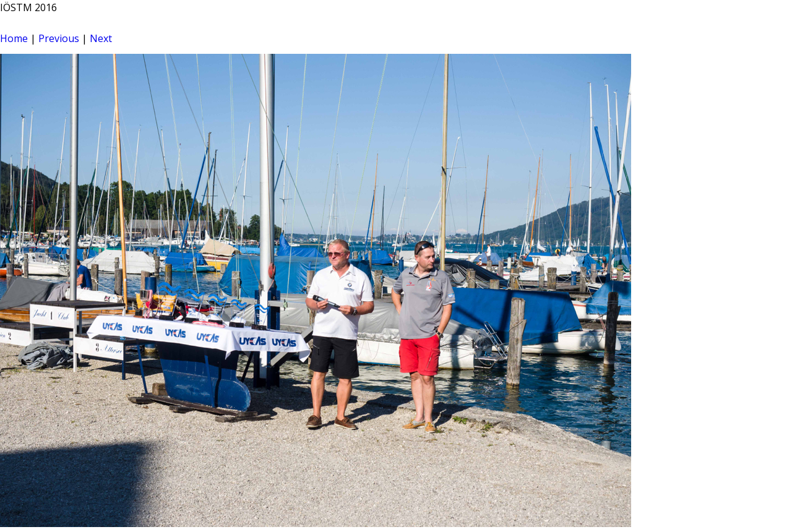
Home (14, 38)
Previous (59, 38)
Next (101, 38)
